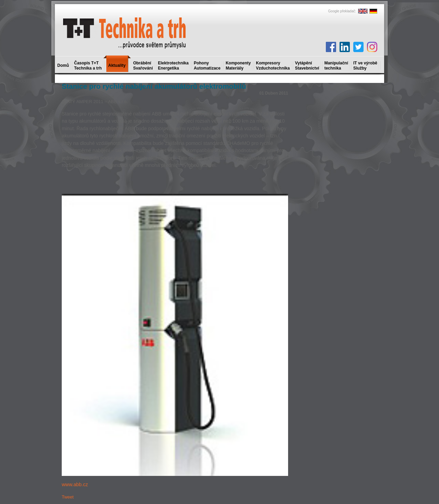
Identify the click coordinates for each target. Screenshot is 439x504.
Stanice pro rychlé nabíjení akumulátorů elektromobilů (154, 86)
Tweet (68, 497)
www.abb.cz (75, 484)
